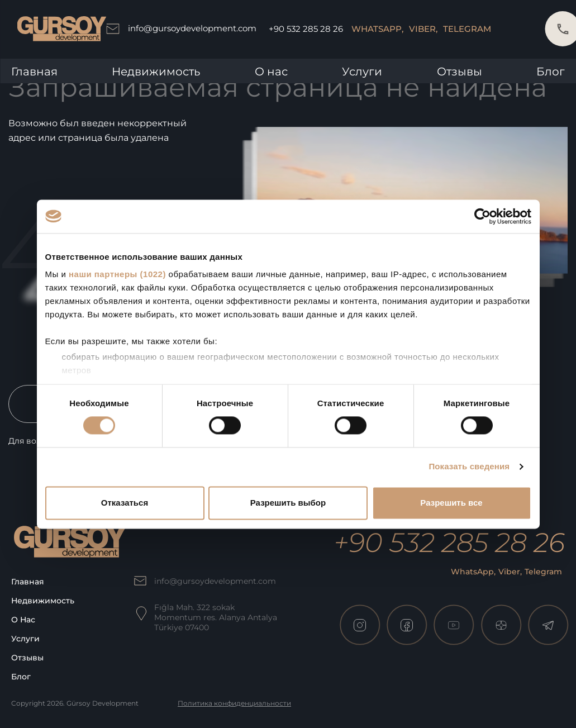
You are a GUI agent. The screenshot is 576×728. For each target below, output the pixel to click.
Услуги (362, 72)
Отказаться (125, 503)
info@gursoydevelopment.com (181, 29)
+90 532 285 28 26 (306, 29)
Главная (34, 72)
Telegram (467, 29)
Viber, (423, 29)
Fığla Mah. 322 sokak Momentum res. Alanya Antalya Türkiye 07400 (216, 617)
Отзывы (460, 72)
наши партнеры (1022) (117, 274)
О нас (271, 72)
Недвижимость (156, 72)
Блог (551, 72)
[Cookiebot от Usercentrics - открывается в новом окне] (482, 216)
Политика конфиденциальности (234, 703)
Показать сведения (469, 467)
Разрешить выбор (288, 503)
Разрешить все (451, 503)
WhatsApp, (377, 29)
